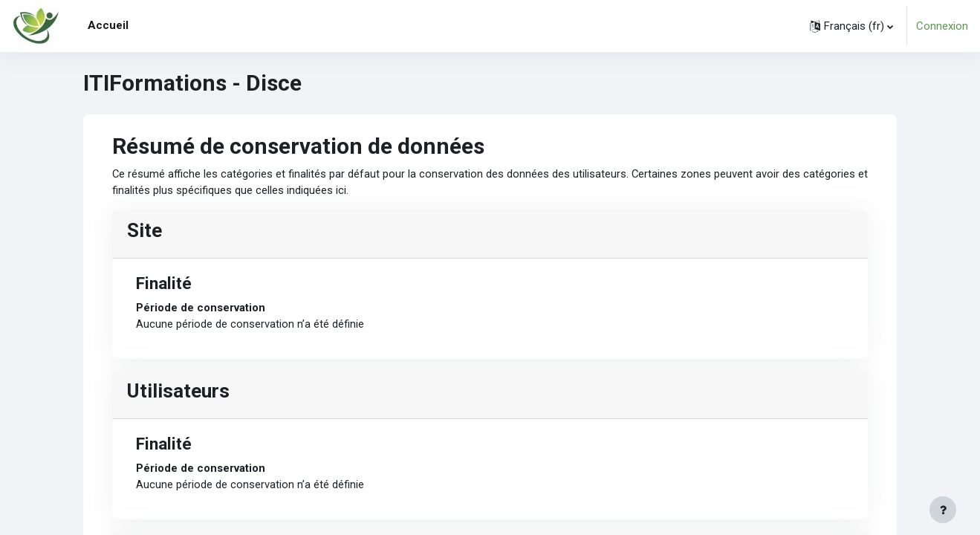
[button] (851, 26)
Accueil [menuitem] (108, 25)
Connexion (942, 26)
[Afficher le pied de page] (943, 510)
